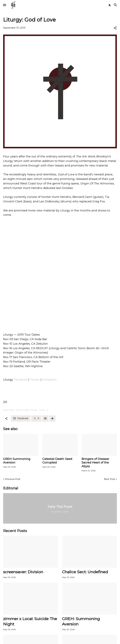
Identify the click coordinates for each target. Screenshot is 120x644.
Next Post (109, 479)
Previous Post (13, 479)
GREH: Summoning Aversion (17, 461)
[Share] (115, 28)
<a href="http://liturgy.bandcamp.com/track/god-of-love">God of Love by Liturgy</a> (60, 313)
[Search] (116, 5)
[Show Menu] (4, 5)
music (42, 410)
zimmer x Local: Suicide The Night (30, 621)
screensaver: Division (23, 572)
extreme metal (22, 410)
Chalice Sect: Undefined (85, 572)
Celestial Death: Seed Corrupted (57, 461)
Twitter (35, 380)
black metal (8, 410)
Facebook (21, 380)
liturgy (34, 410)
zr (47, 410)
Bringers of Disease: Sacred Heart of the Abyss (95, 463)
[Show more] (52, 419)
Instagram (49, 380)
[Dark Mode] (110, 5)
